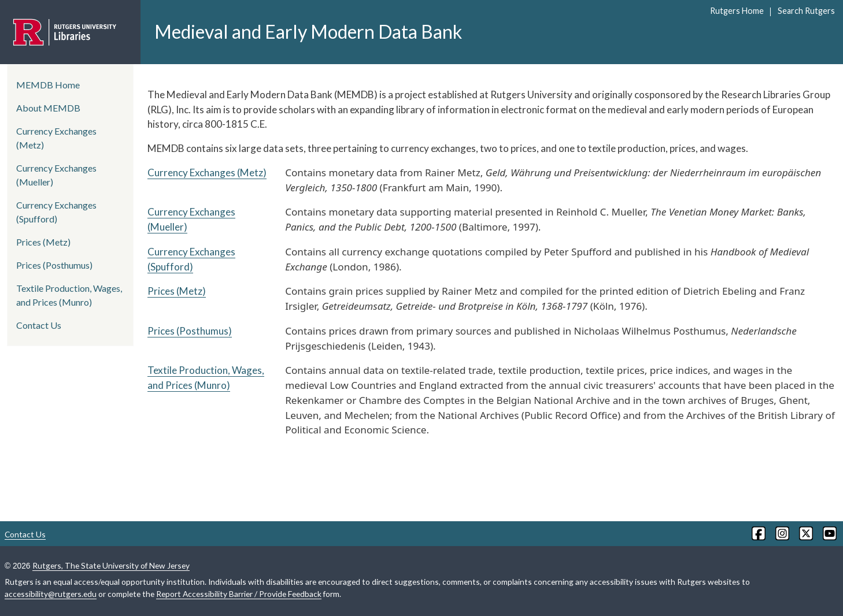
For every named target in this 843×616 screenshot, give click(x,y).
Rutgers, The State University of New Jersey (111, 565)
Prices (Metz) (177, 291)
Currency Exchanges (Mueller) (56, 175)
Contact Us (39, 325)
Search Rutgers (806, 11)
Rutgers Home (737, 11)
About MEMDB (48, 108)
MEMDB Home (48, 85)
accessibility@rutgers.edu (51, 594)
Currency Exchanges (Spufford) (56, 212)
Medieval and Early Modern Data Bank (308, 31)
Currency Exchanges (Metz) (207, 172)
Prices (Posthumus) (190, 331)
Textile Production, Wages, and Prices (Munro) (69, 295)
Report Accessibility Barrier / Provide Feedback (239, 594)
